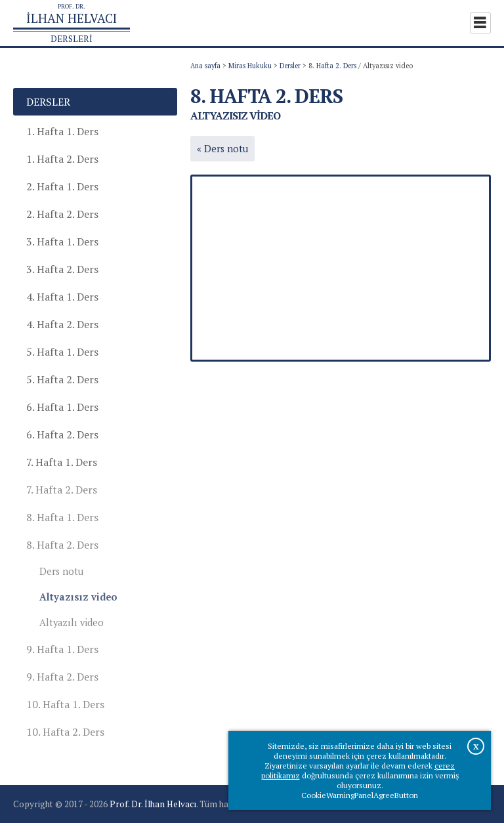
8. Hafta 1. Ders (62, 517)
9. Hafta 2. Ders (62, 677)
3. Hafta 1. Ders (62, 242)
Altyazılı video (72, 623)
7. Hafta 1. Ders (62, 462)
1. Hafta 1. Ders (62, 131)
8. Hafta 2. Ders (332, 66)
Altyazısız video (78, 597)
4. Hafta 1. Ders (62, 297)
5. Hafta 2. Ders (62, 379)
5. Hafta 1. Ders (62, 352)
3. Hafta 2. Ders (62, 269)
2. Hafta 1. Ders (62, 186)
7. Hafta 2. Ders (62, 490)
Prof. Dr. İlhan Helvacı (153, 804)
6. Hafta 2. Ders (62, 434)
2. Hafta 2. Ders (62, 214)
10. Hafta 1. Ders (65, 704)
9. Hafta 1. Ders (62, 649)
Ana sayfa (205, 66)
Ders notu (61, 571)
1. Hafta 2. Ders (62, 159)
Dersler (290, 66)
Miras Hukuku (250, 66)
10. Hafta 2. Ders (65, 732)
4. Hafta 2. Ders (62, 324)
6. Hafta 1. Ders (62, 407)
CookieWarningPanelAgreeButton (360, 795)
